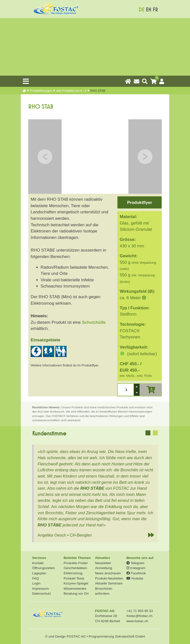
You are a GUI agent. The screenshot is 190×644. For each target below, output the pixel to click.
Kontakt (38, 563)
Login (36, 583)
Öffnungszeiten (44, 568)
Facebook (136, 573)
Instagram (136, 568)
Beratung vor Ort (76, 594)
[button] (137, 387)
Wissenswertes (75, 589)
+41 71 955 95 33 (140, 611)
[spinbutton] (126, 390)
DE (141, 10)
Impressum (41, 589)
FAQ (36, 578)
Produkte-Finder (76, 563)
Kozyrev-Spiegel (76, 583)
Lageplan (39, 573)
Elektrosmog (73, 573)
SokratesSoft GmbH (130, 636)
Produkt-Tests (74, 578)
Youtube (135, 578)
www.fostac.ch (137, 621)
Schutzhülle (94, 322)
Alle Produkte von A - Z (71, 91)
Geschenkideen (75, 568)
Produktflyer (140, 203)
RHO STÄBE (92, 488)
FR (155, 10)
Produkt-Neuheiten (109, 578)
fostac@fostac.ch (139, 616)
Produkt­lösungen (41, 91)
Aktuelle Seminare (109, 583)
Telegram (135, 563)
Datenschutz (42, 594)
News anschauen (108, 573)
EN (148, 10)
